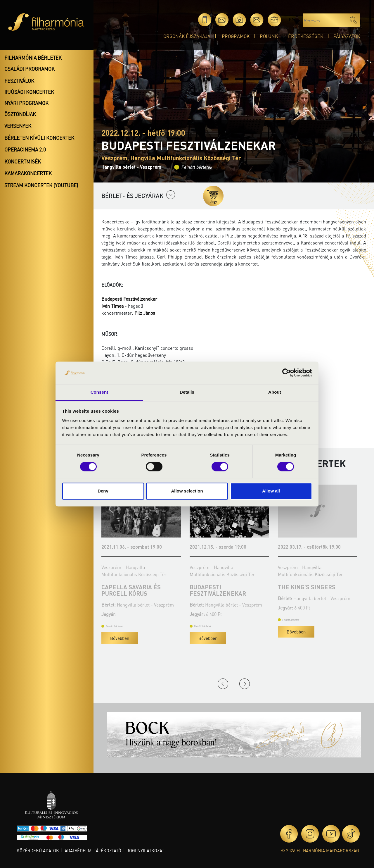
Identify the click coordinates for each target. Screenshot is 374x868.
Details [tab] (187, 392)
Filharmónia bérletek (33, 58)
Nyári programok (26, 103)
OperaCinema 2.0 (25, 149)
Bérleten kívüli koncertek (39, 138)
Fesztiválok (19, 81)
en (292, 20)
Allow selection (187, 491)
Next (245, 684)
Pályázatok (347, 36)
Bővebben (120, 638)
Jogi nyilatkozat (146, 850)
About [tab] (275, 392)
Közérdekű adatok (38, 850)
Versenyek (18, 126)
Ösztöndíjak (20, 114)
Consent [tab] (99, 392)
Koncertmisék (23, 161)
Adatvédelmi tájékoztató (93, 850)
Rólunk (269, 36)
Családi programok (30, 69)
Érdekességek (306, 36)
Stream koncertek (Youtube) (41, 185)
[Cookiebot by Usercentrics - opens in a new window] (286, 373)
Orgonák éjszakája (187, 36)
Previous (223, 684)
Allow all (271, 491)
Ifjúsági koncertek (29, 92)
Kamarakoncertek (28, 173)
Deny (103, 491)
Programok (236, 36)
